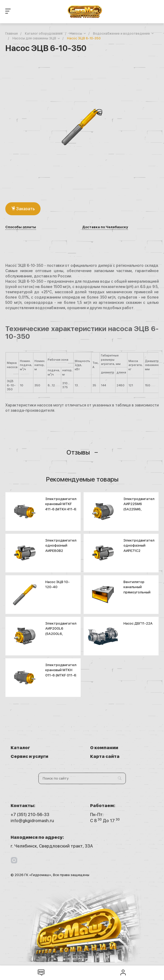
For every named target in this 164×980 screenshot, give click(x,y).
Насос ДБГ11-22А (138, 623)
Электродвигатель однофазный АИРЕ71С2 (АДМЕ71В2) (140, 548)
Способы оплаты (21, 227)
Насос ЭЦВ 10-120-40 (57, 585)
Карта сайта (105, 756)
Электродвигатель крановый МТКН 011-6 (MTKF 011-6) (62, 670)
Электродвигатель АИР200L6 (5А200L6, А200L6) (62, 631)
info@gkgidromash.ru (32, 821)
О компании (104, 748)
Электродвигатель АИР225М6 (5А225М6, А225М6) (140, 507)
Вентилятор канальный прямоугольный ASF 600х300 (137, 590)
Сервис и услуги (29, 756)
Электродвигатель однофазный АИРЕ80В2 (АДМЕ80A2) (62, 548)
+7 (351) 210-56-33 (30, 815)
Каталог (20, 748)
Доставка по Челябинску (105, 227)
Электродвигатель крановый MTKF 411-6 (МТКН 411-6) (62, 504)
